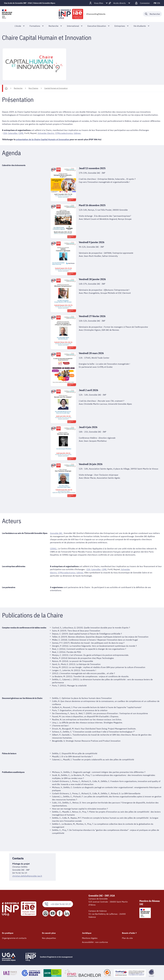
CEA (5, 133)
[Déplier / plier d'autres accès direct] (120, 3)
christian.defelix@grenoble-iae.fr (27, 875)
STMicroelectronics (64, 133)
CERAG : (54, 548)
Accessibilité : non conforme (95, 941)
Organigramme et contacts (14, 937)
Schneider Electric (46, 133)
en (159, 3)
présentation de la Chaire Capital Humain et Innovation (43, 139)
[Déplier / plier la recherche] (152, 14)
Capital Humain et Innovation (56, 88)
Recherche (18, 88)
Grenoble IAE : (57, 533)
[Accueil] (6, 88)
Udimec (77, 133)
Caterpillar (13, 133)
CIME (21, 133)
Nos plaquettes (49, 937)
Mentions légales (90, 937)
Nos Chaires (33, 88)
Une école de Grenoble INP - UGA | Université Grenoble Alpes (30, 3)
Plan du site (127, 937)
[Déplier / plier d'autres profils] (99, 3)
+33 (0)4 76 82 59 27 (58, 903)
